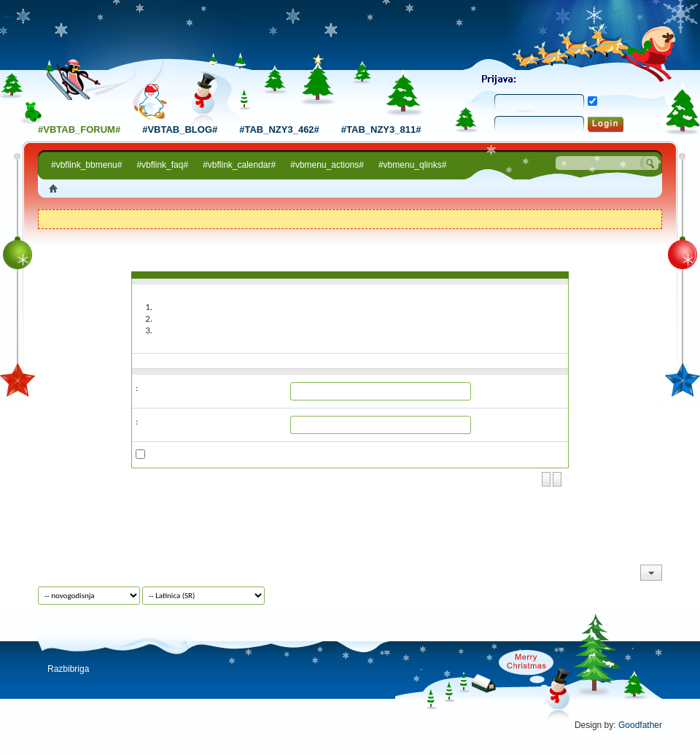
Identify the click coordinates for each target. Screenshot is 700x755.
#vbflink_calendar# (239, 165)
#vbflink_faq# (162, 165)
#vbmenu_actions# (327, 165)
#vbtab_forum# (79, 129)
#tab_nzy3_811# (381, 129)
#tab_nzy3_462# (279, 129)
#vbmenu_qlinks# (412, 165)
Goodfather (640, 725)
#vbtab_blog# (180, 129)
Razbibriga (68, 669)
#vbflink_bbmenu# (86, 165)
